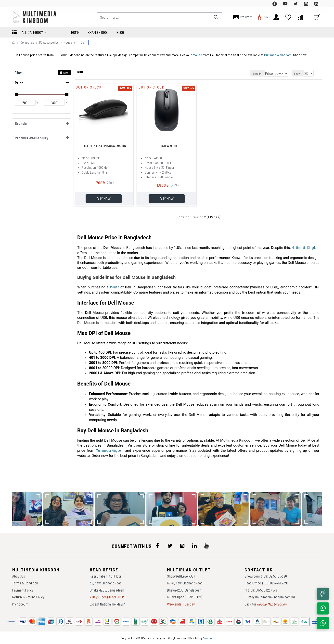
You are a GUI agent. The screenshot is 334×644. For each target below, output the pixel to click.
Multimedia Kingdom (305, 248)
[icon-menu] (158, 546)
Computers (27, 42)
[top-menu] (16, 4)
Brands (21, 122)
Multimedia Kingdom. (278, 54)
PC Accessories (49, 42)
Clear (66, 72)
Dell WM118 (168, 145)
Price (19, 82)
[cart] (317, 17)
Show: (298, 73)
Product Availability (31, 137)
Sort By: (256, 73)
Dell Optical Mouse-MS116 (105, 145)
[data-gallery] (72, 509)
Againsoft (208, 638)
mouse (197, 54)
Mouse (68, 42)
